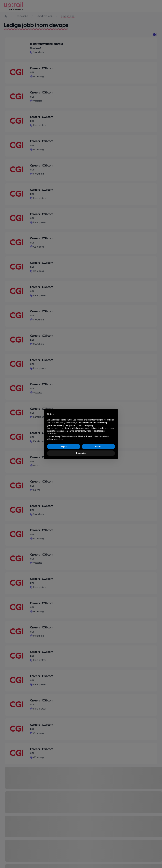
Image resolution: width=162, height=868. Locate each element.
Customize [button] (81, 453)
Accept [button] (98, 447)
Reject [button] (64, 447)
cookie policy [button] (88, 425)
